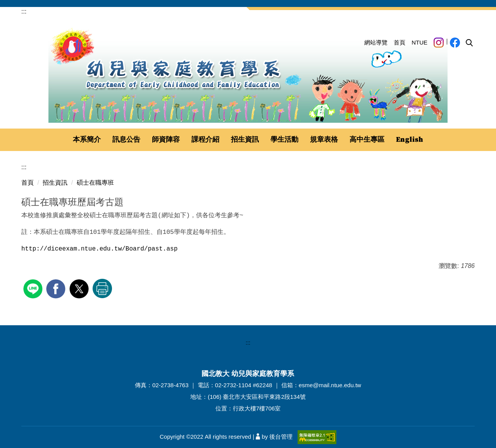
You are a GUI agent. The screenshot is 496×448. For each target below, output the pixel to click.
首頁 (400, 42)
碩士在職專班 (95, 183)
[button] (469, 43)
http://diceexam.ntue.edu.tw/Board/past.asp (99, 249)
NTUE (419, 42)
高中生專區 (367, 139)
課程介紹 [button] (205, 139)
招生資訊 (55, 183)
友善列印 (102, 288)
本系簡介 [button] (87, 139)
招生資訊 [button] (245, 139)
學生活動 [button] (284, 139)
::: (24, 11)
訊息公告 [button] (126, 139)
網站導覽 (376, 42)
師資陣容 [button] (166, 139)
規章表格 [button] (324, 139)
